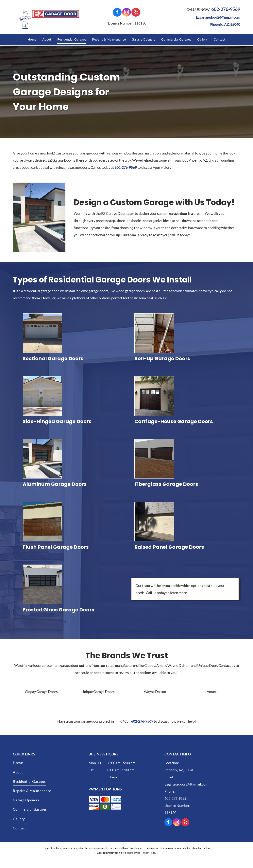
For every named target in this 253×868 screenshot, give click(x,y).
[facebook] (117, 13)
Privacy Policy (149, 853)
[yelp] (136, 13)
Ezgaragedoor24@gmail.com (218, 17)
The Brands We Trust (127, 656)
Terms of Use (134, 853)
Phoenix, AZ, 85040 (225, 24)
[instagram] (126, 13)
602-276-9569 (226, 9)
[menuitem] (32, 39)
